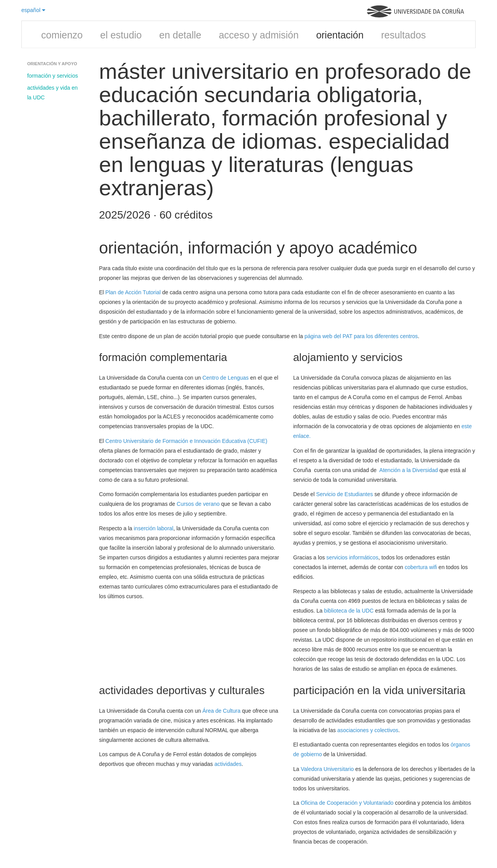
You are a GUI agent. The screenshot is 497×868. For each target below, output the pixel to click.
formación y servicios (53, 76)
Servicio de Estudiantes (344, 494)
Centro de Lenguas (225, 378)
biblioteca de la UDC (349, 611)
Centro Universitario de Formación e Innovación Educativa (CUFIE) (186, 441)
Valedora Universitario (327, 769)
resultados (403, 35)
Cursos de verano (198, 504)
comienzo (62, 35)
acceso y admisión (259, 35)
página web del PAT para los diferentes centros (361, 336)
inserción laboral (154, 528)
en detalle (180, 35)
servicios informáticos (353, 557)
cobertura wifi (421, 567)
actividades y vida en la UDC (52, 93)
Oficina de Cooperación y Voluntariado (347, 803)
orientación (340, 35)
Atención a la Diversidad (409, 470)
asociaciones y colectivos (368, 730)
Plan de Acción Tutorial (133, 292)
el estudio (121, 35)
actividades (228, 764)
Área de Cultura (221, 711)
